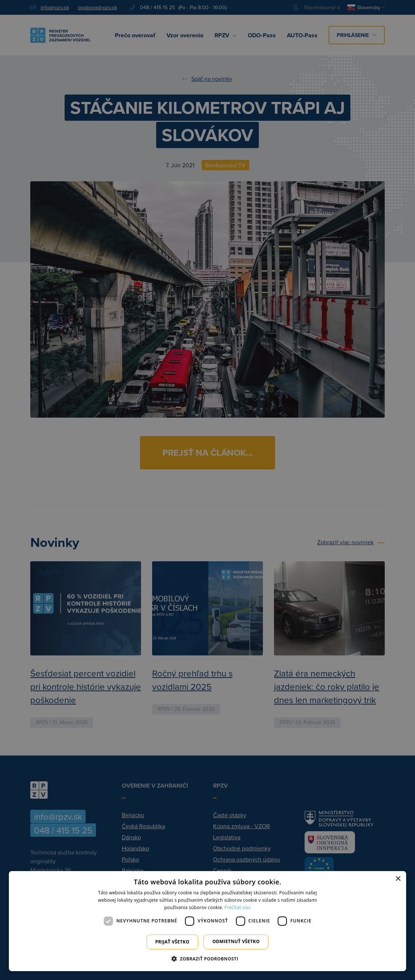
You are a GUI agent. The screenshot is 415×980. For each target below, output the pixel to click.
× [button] (398, 879)
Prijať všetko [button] (173, 942)
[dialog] (207, 921)
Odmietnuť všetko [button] (236, 941)
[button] (208, 959)
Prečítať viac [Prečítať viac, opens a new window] (238, 907)
